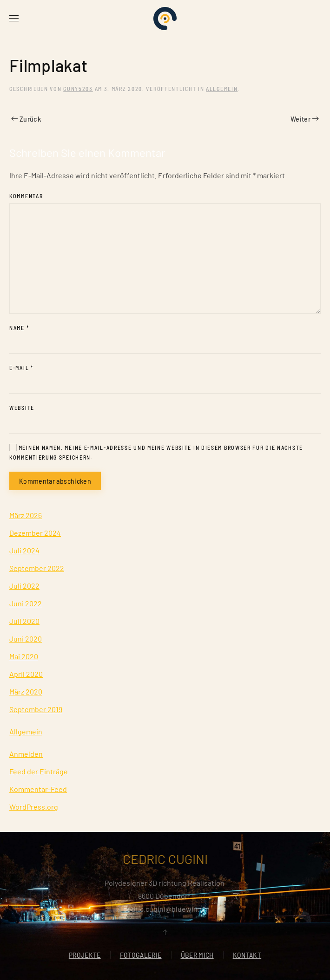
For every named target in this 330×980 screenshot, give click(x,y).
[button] (14, 19)
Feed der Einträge (39, 771)
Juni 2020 (26, 639)
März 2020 (26, 691)
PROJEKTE (85, 956)
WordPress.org (34, 807)
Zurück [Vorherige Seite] (26, 119)
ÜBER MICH (197, 956)
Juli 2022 (24, 586)
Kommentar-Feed (38, 789)
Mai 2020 (24, 656)
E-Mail (22, 368)
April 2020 (26, 674)
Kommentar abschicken (55, 481)
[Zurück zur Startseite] (165, 19)
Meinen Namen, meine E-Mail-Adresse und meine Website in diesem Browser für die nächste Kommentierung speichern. (156, 452)
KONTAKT (247, 956)
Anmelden (26, 754)
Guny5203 (78, 89)
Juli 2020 (24, 621)
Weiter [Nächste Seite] (305, 119)
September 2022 (37, 568)
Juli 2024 (24, 550)
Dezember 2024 (35, 533)
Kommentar (26, 196)
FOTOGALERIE (141, 956)
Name (19, 328)
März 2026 (26, 515)
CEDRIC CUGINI (165, 859)
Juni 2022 (26, 603)
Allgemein (222, 89)
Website (22, 408)
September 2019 (36, 709)
